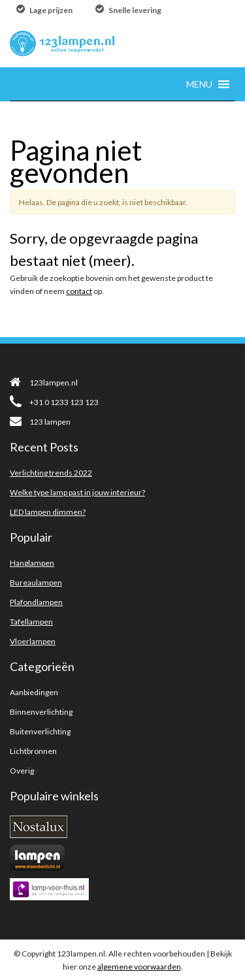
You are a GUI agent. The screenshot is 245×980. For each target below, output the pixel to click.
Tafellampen (31, 622)
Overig (22, 771)
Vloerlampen (33, 641)
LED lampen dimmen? (48, 512)
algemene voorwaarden (139, 967)
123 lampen (40, 422)
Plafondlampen (36, 602)
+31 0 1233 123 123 (54, 402)
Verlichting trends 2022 (51, 473)
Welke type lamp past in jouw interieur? (77, 492)
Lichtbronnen (33, 751)
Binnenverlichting (41, 712)
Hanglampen (32, 563)
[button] (199, 84)
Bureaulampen (36, 582)
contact (79, 291)
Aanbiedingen (34, 692)
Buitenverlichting (40, 731)
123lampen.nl (44, 383)
